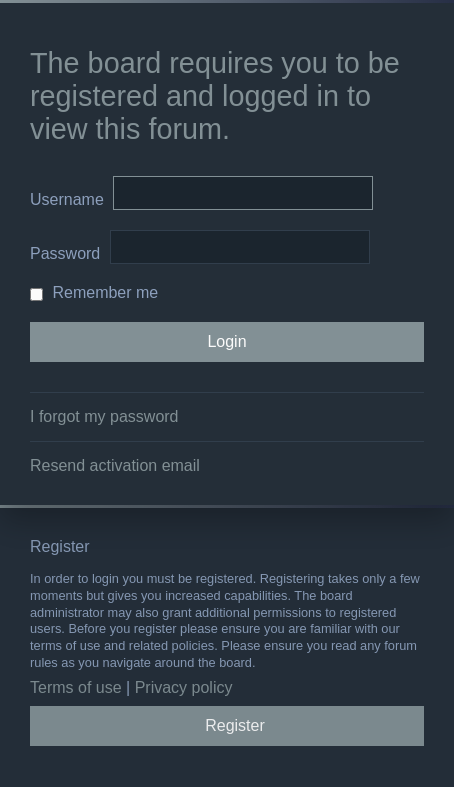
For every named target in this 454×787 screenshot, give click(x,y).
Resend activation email (115, 465)
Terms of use (76, 687)
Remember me (94, 292)
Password (65, 253)
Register (235, 725)
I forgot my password (104, 416)
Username (67, 199)
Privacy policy (184, 687)
